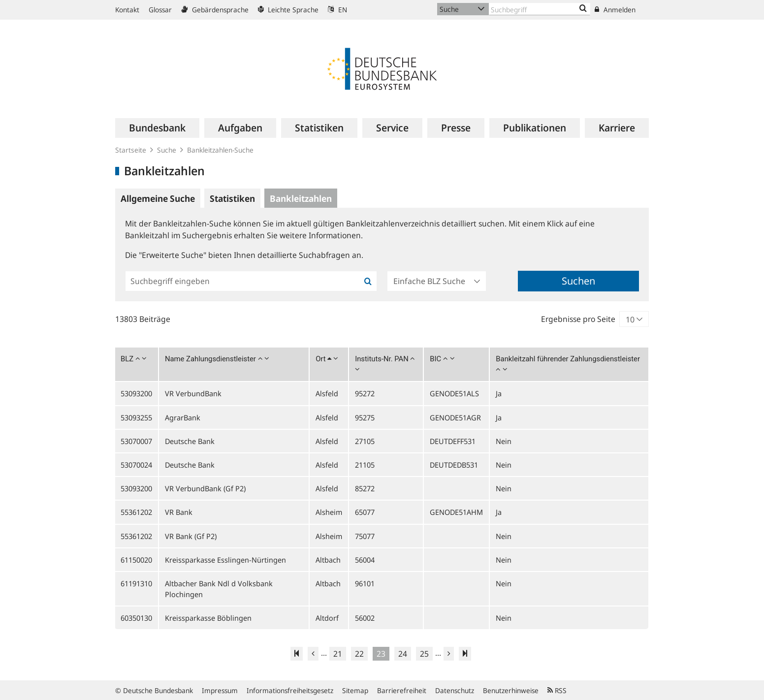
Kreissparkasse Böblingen (208, 618)
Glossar (160, 10)
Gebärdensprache (215, 10)
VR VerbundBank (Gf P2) (205, 488)
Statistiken (232, 198)
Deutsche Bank (190, 441)
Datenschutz (455, 690)
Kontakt (127, 10)
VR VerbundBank (193, 393)
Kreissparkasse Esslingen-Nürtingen (225, 560)
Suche (167, 150)
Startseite (131, 150)
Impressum (220, 690)
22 (359, 654)
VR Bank (179, 512)
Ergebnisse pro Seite (578, 319)
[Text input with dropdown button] (540, 9)
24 (403, 654)
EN (337, 10)
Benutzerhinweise (511, 690)
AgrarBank (183, 417)
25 (424, 654)
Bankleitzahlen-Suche (220, 150)
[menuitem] (157, 128)
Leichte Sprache (288, 10)
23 (381, 654)
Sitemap (355, 690)
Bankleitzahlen (301, 198)
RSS (557, 690)
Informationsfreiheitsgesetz (290, 690)
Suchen (578, 281)
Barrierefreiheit (402, 690)
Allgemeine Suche (158, 198)
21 (338, 654)
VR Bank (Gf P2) (191, 536)
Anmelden (615, 10)
